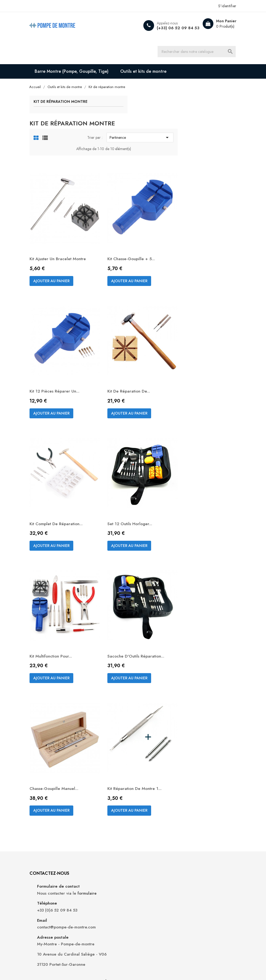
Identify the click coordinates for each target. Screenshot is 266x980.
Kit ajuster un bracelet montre (129, 222)
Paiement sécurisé (154, 832)
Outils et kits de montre (151, 73)
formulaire (58, 818)
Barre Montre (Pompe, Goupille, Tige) (79, 73)
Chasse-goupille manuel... (132, 699)
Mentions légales (153, 807)
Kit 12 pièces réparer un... (132, 342)
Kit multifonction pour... (130, 577)
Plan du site (148, 840)
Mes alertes (198, 846)
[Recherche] (200, 52)
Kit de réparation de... (195, 342)
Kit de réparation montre (68, 104)
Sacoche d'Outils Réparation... (189, 579)
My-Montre (66, 961)
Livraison (145, 799)
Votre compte (205, 785)
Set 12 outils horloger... (196, 459)
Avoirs (193, 821)
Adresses (196, 830)
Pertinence (199, 115)
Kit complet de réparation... (135, 459)
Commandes (199, 813)
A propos (146, 824)
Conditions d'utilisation (158, 816)
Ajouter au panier (129, 248)
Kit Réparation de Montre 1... (201, 699)
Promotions (97, 799)
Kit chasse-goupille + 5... (197, 219)
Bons (192, 838)
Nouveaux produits (104, 807)
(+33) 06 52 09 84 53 (171, 28)
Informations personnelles (199, 802)
